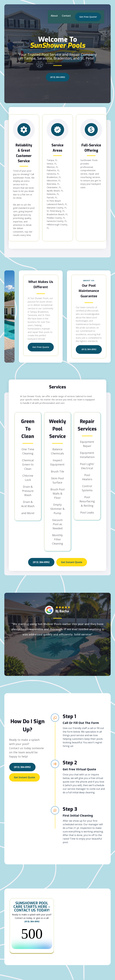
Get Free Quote (41, 347)
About (54, 16)
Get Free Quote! (88, 17)
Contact (66, 16)
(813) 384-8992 (58, 77)
